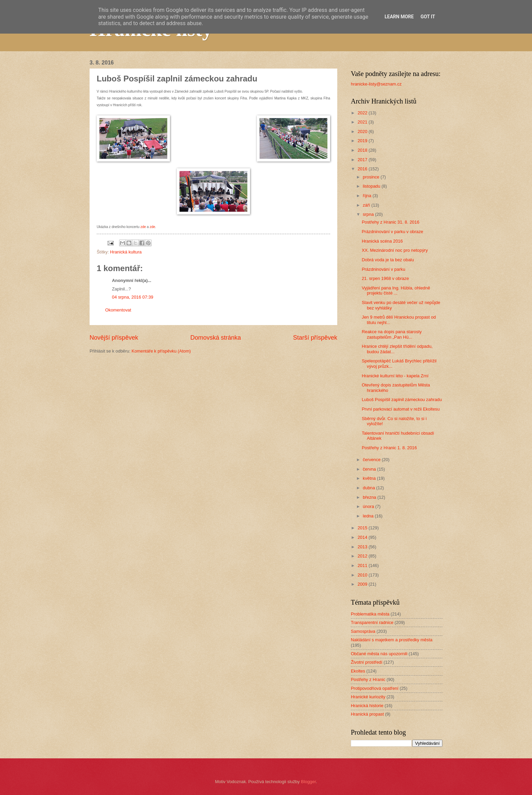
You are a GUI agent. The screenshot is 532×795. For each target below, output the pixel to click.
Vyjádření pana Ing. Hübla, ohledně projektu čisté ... (396, 290)
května (370, 478)
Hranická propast (367, 714)
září (367, 205)
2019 (363, 141)
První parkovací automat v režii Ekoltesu (401, 409)
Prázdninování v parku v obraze (392, 232)
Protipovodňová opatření (375, 688)
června (370, 469)
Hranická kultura (126, 252)
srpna (369, 214)
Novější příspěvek (114, 338)
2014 (363, 537)
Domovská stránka (216, 338)
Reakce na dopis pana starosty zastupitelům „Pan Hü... (392, 334)
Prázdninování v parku (383, 269)
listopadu (372, 186)
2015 (363, 528)
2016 (363, 169)
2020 (363, 131)
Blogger (308, 782)
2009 (363, 584)
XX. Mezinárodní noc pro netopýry (395, 250)
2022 (363, 113)
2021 (363, 122)
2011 (363, 565)
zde (143, 227)
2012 (363, 556)
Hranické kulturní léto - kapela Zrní (395, 376)
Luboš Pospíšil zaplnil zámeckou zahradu (402, 400)
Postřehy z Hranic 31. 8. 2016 (391, 222)
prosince (372, 177)
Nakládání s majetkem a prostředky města (392, 640)
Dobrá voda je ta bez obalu (388, 260)
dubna (369, 488)
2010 (363, 575)
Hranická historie (367, 706)
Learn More (399, 17)
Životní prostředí (367, 662)
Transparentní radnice (372, 622)
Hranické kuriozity (368, 697)
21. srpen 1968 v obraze (385, 278)
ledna (369, 516)
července (372, 460)
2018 (363, 150)
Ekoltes (358, 671)
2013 (363, 547)
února (369, 506)
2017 (363, 160)
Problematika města (370, 614)
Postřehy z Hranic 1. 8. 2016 (389, 448)
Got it (428, 17)
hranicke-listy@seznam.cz (376, 84)
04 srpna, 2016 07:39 (133, 297)
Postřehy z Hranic (368, 679)
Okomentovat (118, 310)
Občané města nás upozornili (379, 654)
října (368, 196)
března (370, 497)
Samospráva (363, 631)
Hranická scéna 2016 (382, 241)
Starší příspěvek (315, 338)
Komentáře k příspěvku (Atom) (161, 351)
